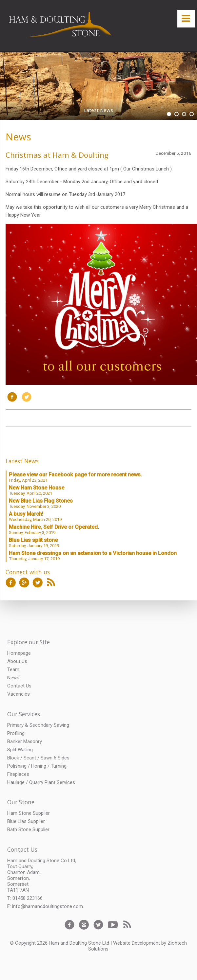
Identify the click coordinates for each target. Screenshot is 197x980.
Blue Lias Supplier (26, 821)
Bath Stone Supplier (28, 829)
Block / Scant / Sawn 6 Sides (38, 758)
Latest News (22, 461)
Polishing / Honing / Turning (37, 766)
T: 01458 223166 (25, 898)
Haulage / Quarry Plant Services (41, 782)
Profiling (16, 733)
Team (13, 669)
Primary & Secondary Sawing (38, 725)
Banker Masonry (25, 741)
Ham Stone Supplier (29, 813)
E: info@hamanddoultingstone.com (45, 906)
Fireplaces (18, 774)
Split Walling (20, 750)
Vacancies (19, 694)
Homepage (19, 653)
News (18, 137)
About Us (17, 661)
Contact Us (19, 686)
